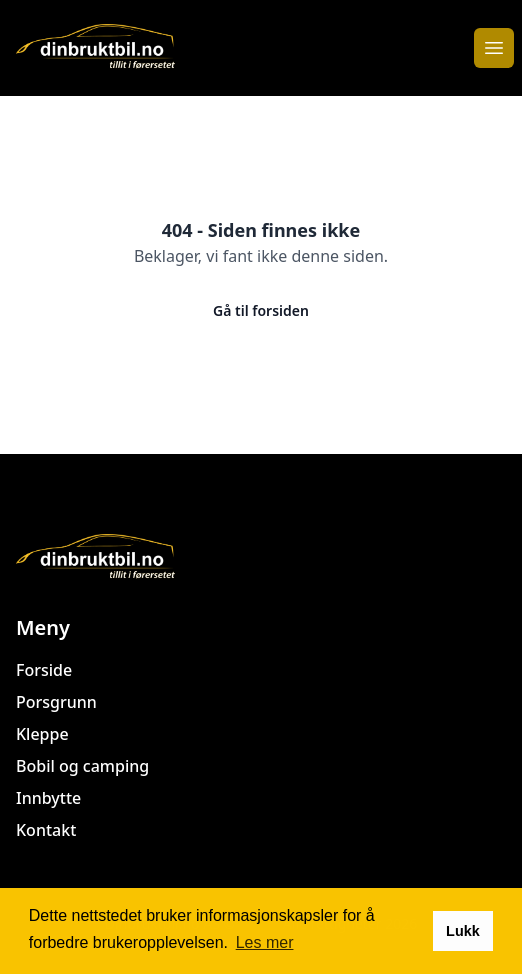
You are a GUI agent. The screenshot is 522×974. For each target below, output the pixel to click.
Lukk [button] (463, 931)
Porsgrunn (56, 702)
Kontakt (46, 830)
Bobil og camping (82, 766)
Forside (44, 670)
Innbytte (48, 798)
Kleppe (42, 734)
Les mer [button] (265, 942)
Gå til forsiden (261, 310)
